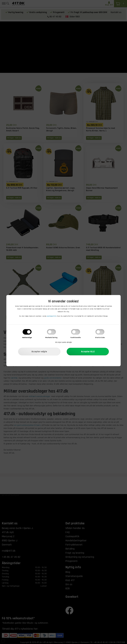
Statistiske (100, 338)
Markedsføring (51, 338)
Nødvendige (27, 338)
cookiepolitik (52, 316)
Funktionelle (76, 338)
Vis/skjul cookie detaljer (63, 342)
